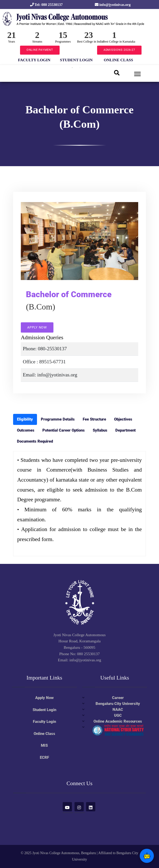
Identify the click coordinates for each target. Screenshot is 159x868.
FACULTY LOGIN (34, 60)
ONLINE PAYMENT (40, 50)
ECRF (44, 757)
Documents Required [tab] (35, 441)
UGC (118, 715)
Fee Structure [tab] (94, 419)
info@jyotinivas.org (113, 5)
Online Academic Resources (118, 721)
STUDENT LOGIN (76, 60)
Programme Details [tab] (58, 419)
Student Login (44, 710)
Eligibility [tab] (25, 419)
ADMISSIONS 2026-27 (119, 50)
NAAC (118, 710)
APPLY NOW (37, 327)
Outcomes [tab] (26, 430)
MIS (44, 745)
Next (143, 59)
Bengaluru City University (118, 704)
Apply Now (44, 698)
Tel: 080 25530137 (46, 5)
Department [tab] (125, 430)
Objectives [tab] (123, 419)
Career (118, 698)
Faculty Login (44, 722)
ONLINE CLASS (118, 60)
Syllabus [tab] (100, 430)
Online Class (44, 734)
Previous (9, 59)
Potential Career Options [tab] (64, 430)
